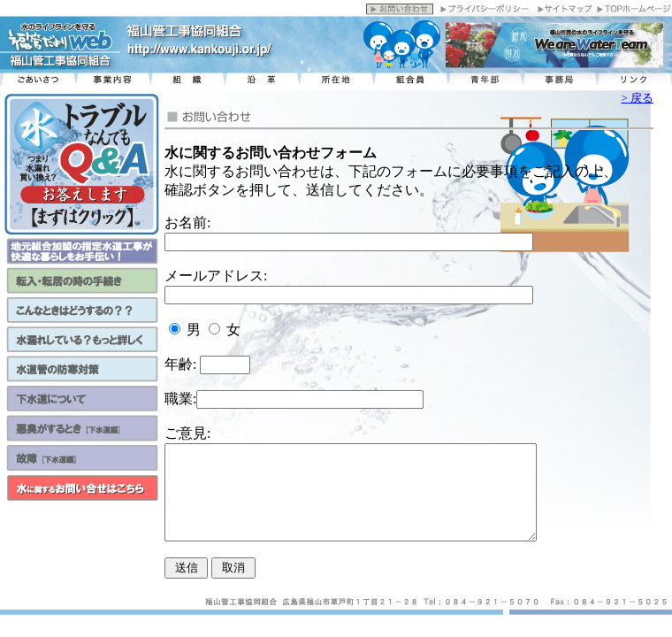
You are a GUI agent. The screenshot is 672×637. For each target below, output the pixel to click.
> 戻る (637, 98)
